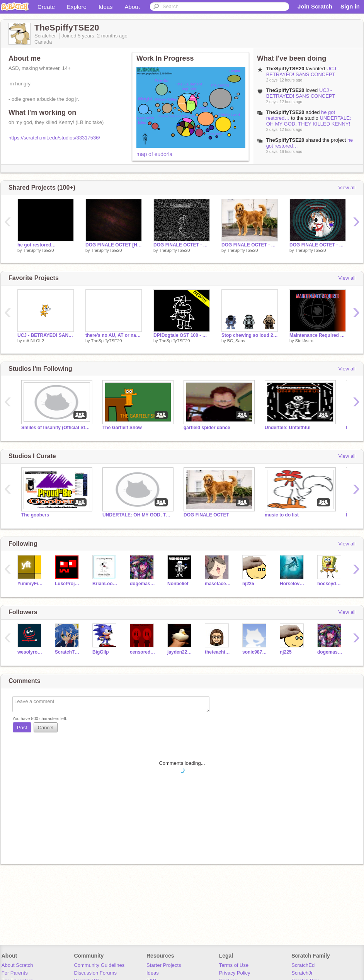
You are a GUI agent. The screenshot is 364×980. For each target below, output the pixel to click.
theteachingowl (218, 652)
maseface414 (218, 584)
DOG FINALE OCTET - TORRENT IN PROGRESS (182, 245)
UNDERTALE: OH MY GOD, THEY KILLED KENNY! (309, 121)
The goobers (35, 515)
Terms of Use (234, 965)
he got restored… (37, 245)
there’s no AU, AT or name (114, 335)
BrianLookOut (105, 584)
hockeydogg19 (330, 584)
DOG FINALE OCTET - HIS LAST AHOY (318, 245)
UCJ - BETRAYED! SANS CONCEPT (303, 71)
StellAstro (304, 341)
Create (46, 7)
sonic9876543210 (255, 652)
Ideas (106, 7)
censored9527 (143, 652)
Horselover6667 (293, 584)
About (132, 7)
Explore (77, 7)
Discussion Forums (95, 973)
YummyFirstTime (30, 584)
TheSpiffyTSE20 (285, 112)
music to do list (282, 515)
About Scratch (17, 965)
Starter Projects (164, 965)
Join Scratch (315, 6)
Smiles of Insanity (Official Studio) (56, 428)
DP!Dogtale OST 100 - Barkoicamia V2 (182, 335)
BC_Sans (236, 341)
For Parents (15, 973)
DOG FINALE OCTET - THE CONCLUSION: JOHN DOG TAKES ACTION (250, 245)
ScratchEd (303, 965)
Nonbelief (178, 584)
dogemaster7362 (143, 584)
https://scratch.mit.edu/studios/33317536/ (54, 138)
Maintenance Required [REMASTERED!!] (318, 335)
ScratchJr (302, 973)
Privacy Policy (235, 973)
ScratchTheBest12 (68, 652)
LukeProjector (68, 584)
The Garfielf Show (122, 428)
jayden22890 (180, 652)
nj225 (248, 584)
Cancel (46, 728)
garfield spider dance (207, 428)
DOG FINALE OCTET (206, 515)
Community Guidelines (99, 965)
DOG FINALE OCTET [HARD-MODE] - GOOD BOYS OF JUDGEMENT (114, 245)
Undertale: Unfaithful (288, 428)
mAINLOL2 (34, 341)
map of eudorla (154, 154)
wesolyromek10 (30, 652)
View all (347, 188)
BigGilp (101, 652)
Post (22, 728)
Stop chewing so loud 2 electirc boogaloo (250, 335)
